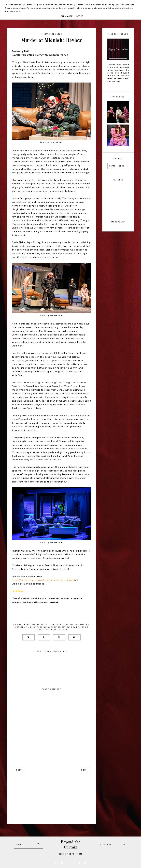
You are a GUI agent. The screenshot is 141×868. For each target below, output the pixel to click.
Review (66, 627)
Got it (79, 16)
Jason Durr (48, 624)
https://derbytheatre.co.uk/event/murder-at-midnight (44, 580)
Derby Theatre (31, 624)
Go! (39, 845)
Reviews (76, 627)
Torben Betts (52, 630)
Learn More (66, 16)
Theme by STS (75, 854)
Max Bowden (82, 624)
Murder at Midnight (27, 627)
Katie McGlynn (64, 624)
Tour (64, 630)
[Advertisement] (51, 796)
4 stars (17, 624)
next (84, 770)
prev (19, 770)
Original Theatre (50, 627)
